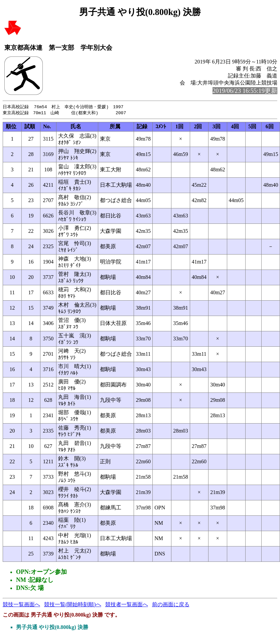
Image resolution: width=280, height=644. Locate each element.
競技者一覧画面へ (127, 605)
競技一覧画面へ (21, 605)
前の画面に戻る (171, 605)
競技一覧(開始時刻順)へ (73, 605)
